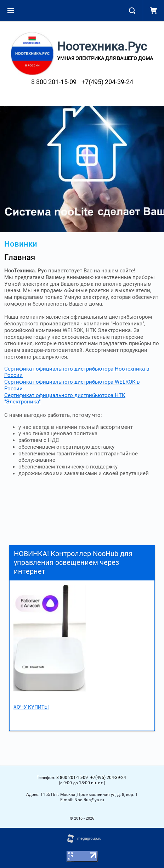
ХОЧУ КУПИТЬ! (31, 707)
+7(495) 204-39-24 (107, 82)
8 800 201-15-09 (54, 82)
